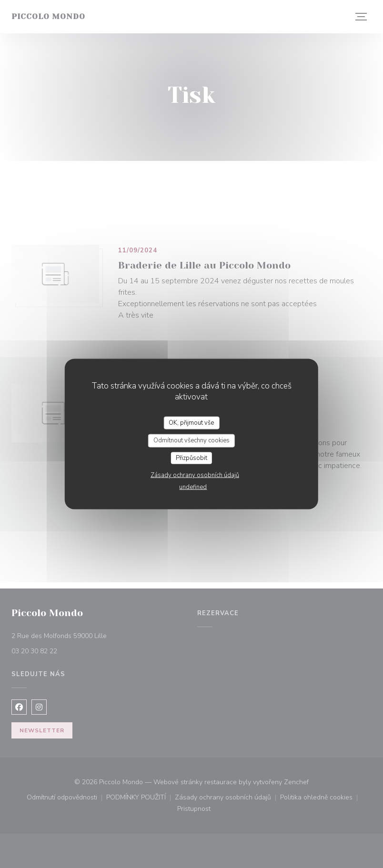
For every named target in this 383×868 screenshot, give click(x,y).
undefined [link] (193, 487)
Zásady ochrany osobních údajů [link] (195, 475)
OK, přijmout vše (191, 422)
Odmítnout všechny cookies (191, 440)
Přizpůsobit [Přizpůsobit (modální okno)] (191, 458)
